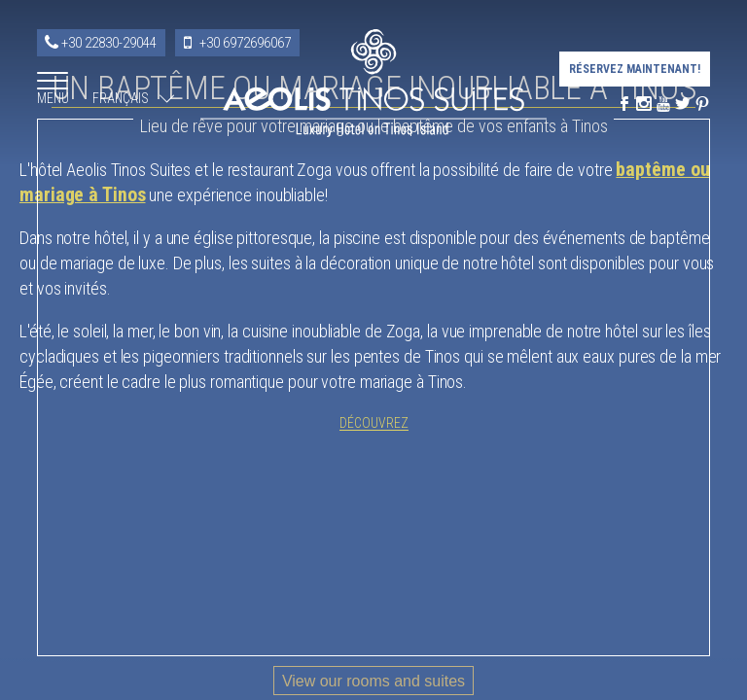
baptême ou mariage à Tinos (243, 339)
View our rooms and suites (373, 681)
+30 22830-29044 (109, 43)
